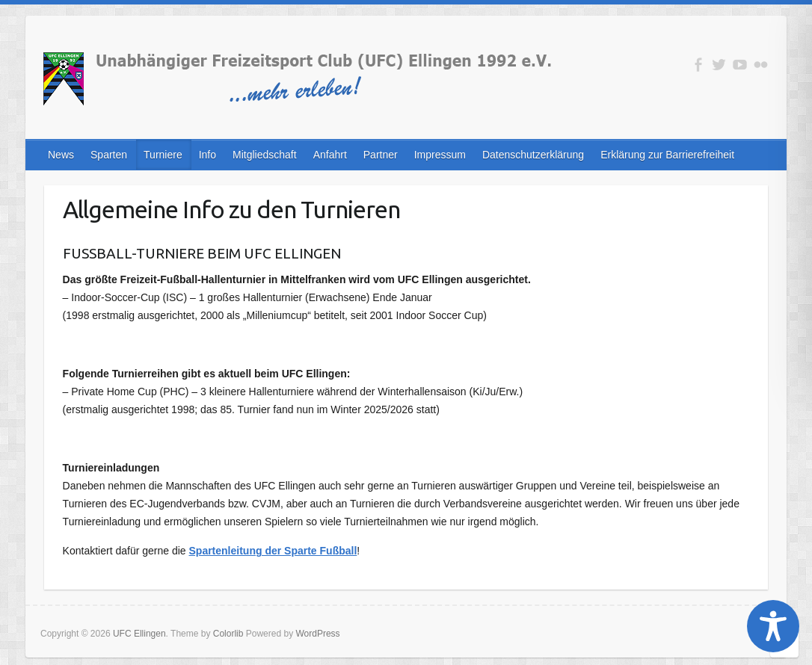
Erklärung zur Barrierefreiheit (667, 155)
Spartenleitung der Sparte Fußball (273, 551)
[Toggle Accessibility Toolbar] (773, 626)
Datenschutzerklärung (533, 155)
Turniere (163, 155)
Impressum (440, 155)
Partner (381, 155)
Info (207, 155)
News (61, 155)
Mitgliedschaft (265, 155)
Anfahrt (330, 155)
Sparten (109, 155)
